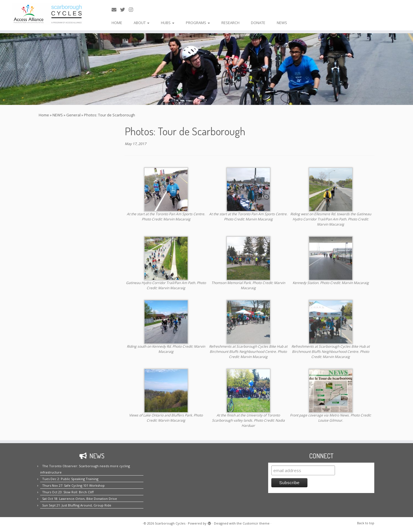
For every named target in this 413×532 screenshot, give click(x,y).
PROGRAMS (198, 23)
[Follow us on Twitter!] (124, 10)
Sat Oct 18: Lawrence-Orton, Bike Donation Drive (80, 499)
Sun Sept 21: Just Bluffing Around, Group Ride (77, 505)
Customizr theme (256, 523)
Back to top (366, 523)
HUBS (168, 23)
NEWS (282, 23)
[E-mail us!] (116, 10)
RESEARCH (230, 23)
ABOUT (142, 23)
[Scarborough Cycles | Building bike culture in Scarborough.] (48, 14)
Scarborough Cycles (170, 523)
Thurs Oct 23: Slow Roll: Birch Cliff (68, 492)
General (73, 115)
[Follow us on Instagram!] (133, 10)
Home (44, 115)
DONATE (258, 23)
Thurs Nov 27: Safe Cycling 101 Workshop (73, 485)
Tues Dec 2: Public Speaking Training (70, 479)
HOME (117, 23)
